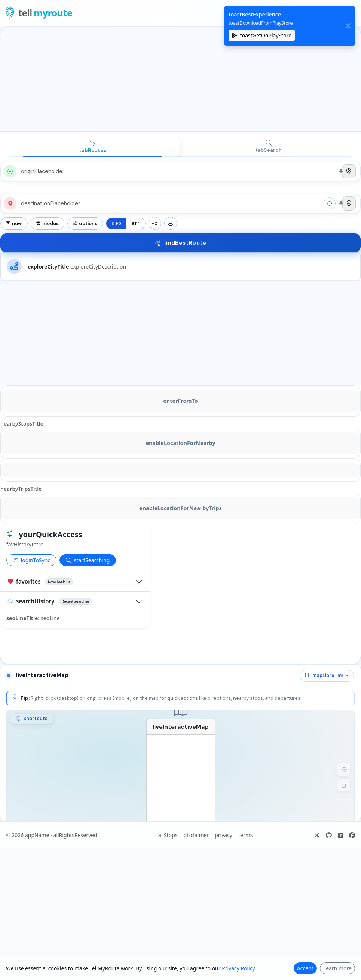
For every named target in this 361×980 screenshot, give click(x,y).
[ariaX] (317, 835)
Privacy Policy (238, 968)
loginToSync (31, 560)
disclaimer (196, 835)
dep (116, 223)
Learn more (337, 968)
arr (136, 223)
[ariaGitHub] (329, 835)
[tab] (93, 147)
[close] (348, 26)
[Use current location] (349, 171)
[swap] (330, 203)
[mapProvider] (327, 676)
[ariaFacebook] (352, 835)
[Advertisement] (180, 79)
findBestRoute (180, 243)
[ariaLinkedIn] (340, 835)
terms (246, 835)
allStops (168, 835)
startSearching (88, 560)
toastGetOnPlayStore (262, 35)
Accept (305, 968)
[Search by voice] (341, 171)
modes (48, 223)
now (14, 223)
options (85, 223)
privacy (224, 835)
